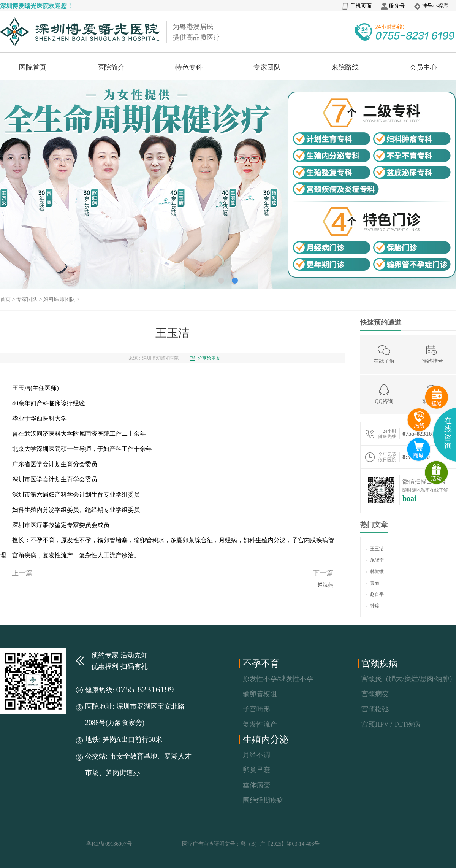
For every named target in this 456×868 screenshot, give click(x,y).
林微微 (375, 571)
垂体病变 (256, 785)
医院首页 (33, 67)
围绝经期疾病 (263, 800)
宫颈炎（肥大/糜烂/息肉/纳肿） (409, 679)
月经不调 (256, 755)
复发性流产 (260, 724)
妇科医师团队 (59, 299)
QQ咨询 (384, 394)
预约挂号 (432, 354)
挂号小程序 (431, 6)
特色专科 (189, 67)
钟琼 (373, 606)
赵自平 (375, 594)
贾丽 (373, 583)
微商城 (437, 473)
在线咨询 (448, 433)
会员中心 (423, 67)
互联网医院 (419, 449)
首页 (5, 299)
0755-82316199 (145, 689)
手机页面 (357, 6)
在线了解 (384, 354)
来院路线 (345, 67)
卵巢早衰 (256, 770)
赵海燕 (325, 585)
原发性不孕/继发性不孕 (278, 679)
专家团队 (267, 67)
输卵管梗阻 (260, 694)
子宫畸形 (256, 709)
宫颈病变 (375, 694)
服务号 (393, 6)
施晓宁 (375, 560)
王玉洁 (375, 549)
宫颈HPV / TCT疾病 (391, 724)
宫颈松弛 (375, 709)
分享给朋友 (209, 358)
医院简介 (111, 67)
